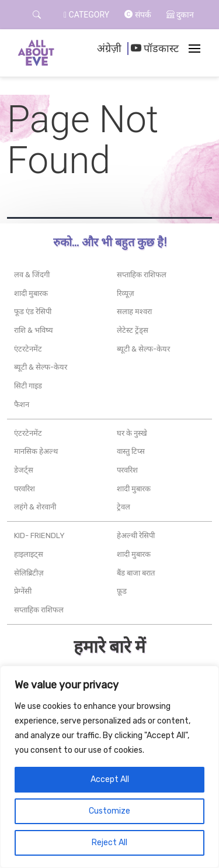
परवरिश (25, 489)
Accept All (110, 779)
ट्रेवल (124, 507)
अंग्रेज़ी (109, 49)
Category (86, 15)
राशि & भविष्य (34, 330)
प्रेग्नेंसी (23, 591)
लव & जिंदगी (32, 275)
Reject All (109, 843)
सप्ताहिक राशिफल (142, 275)
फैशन (22, 404)
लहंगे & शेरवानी (35, 507)
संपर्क (138, 15)
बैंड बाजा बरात (136, 573)
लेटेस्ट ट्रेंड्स (133, 330)
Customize (109, 811)
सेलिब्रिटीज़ (29, 573)
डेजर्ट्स (24, 470)
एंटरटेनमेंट (28, 349)
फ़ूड (122, 591)
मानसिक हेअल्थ (36, 451)
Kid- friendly (39, 535)
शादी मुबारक (31, 293)
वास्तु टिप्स (131, 451)
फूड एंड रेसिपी (33, 311)
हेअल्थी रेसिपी (136, 535)
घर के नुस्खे (132, 433)
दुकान (180, 15)
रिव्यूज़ (126, 293)
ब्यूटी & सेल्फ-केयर (41, 367)
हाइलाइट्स (29, 554)
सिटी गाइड (28, 386)
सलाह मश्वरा (134, 311)
